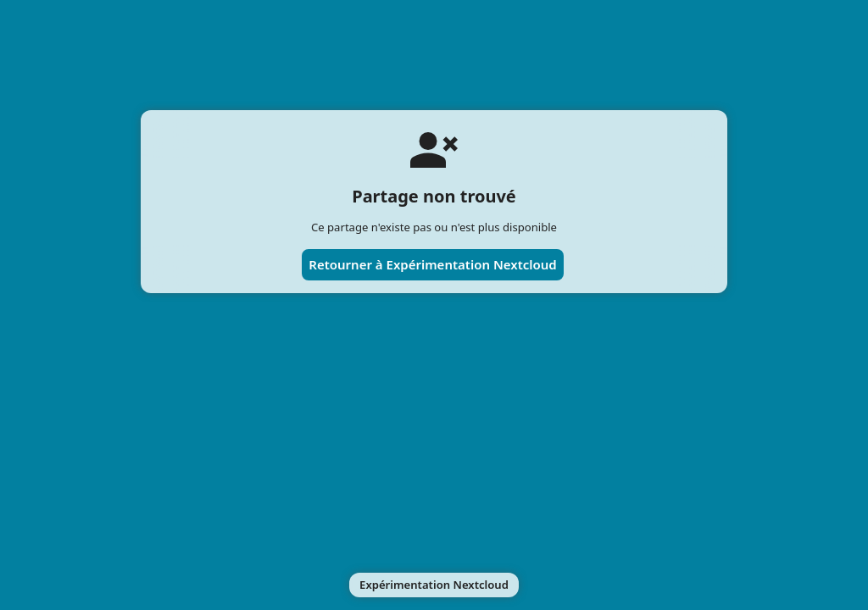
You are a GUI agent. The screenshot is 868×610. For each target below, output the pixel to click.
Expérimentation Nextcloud (434, 585)
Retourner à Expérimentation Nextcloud (433, 264)
